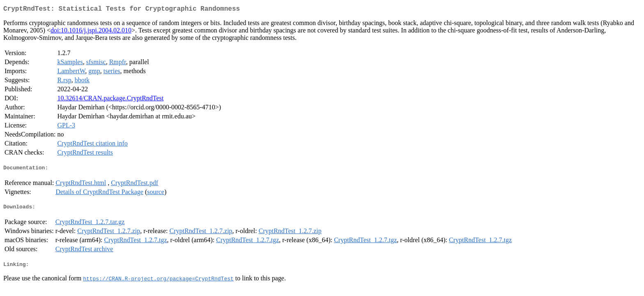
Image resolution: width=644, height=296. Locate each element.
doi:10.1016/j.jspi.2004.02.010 (91, 32)
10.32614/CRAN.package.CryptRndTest (110, 100)
